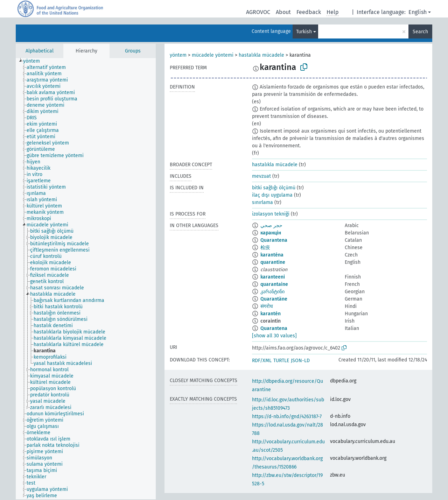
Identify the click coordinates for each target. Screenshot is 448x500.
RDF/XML (262, 361)
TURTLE (281, 361)
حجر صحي (271, 226)
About (283, 12)
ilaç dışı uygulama (272, 195)
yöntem (178, 55)
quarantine (273, 262)
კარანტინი (272, 292)
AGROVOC (258, 12)
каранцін (271, 233)
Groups (133, 51)
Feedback (309, 12)
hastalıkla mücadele (261, 55)
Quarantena (274, 240)
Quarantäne (274, 299)
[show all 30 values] (274, 336)
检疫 (265, 248)
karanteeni (273, 277)
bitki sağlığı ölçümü (274, 188)
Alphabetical (40, 51)
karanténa (272, 255)
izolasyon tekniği (271, 214)
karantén (271, 314)
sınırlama (262, 202)
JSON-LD (300, 361)
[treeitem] (34, 61)
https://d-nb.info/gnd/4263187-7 (287, 417)
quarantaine (274, 284)
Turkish (304, 32)
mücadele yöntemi (213, 55)
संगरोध (267, 306)
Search (420, 32)
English (418, 12)
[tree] (86, 279)
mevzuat (261, 176)
